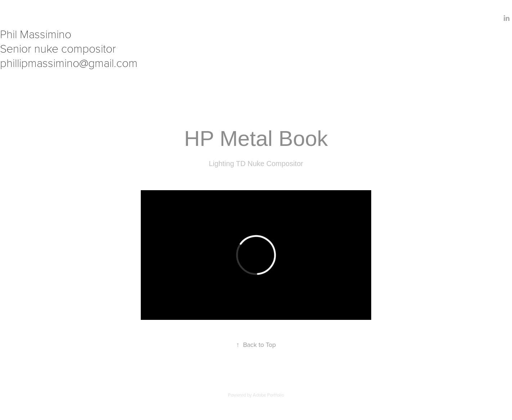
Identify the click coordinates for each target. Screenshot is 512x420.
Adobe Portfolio (268, 395)
